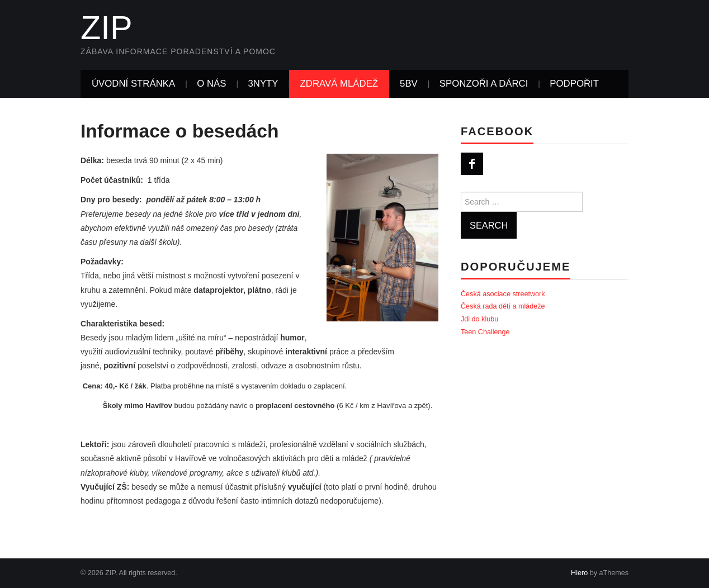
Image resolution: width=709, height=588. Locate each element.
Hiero (579, 573)
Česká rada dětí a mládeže (503, 306)
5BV (409, 84)
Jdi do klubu (479, 319)
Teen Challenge (485, 332)
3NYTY (263, 84)
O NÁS (211, 84)
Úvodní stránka (133, 84)
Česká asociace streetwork (503, 294)
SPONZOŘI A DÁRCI (484, 84)
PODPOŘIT (574, 84)
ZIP (107, 28)
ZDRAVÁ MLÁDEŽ (339, 84)
